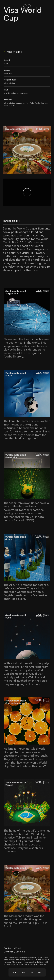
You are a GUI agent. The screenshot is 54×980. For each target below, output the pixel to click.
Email (18, 948)
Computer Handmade (19, 964)
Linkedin (20, 952)
